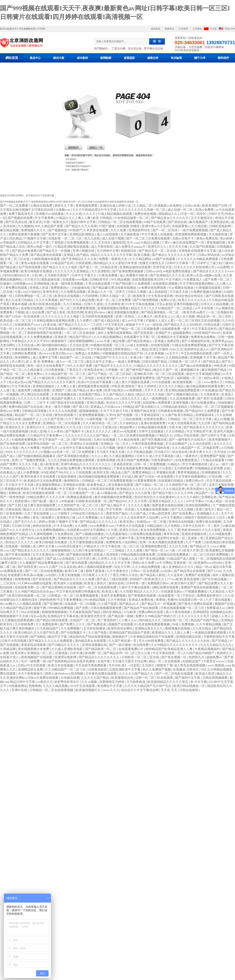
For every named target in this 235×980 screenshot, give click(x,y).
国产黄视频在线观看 (142, 596)
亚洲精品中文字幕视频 (173, 337)
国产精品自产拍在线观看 (141, 608)
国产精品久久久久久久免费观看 (51, 641)
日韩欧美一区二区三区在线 (141, 657)
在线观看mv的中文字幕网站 (87, 530)
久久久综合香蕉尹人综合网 (140, 518)
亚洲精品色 (209, 497)
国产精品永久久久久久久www (214, 271)
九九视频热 (26, 226)
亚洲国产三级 (62, 390)
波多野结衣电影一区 (172, 538)
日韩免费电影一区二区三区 (34, 296)
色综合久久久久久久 (20, 542)
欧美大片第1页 (194, 550)
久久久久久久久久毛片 (194, 616)
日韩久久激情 (94, 304)
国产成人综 (81, 407)
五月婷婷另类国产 (57, 275)
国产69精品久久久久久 (64, 645)
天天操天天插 (179, 292)
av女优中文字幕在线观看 (77, 448)
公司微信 (197, 29)
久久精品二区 (143, 206)
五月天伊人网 (87, 559)
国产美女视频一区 (174, 657)
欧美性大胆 (102, 472)
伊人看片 (18, 362)
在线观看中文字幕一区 (140, 337)
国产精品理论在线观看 (190, 571)
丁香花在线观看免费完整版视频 (136, 468)
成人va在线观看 (108, 234)
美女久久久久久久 (99, 431)
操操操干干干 (136, 325)
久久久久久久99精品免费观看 (198, 259)
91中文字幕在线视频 (140, 304)
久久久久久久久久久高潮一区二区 (142, 210)
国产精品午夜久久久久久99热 (173, 493)
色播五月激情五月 (152, 263)
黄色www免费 (10, 411)
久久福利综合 (129, 423)
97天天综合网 (63, 526)
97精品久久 (165, 435)
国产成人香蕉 (56, 312)
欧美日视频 (142, 255)
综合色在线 (180, 452)
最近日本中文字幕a (100, 362)
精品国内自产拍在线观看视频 (90, 637)
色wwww (45, 353)
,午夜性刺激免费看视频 (147, 444)
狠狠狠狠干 (60, 341)
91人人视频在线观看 (28, 604)
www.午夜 (104, 341)
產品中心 (35, 58)
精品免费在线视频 (13, 435)
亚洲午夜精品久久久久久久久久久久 (86, 464)
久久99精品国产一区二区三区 (66, 669)
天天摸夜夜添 (210, 394)
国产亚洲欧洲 (53, 604)
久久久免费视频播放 (39, 337)
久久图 (113, 530)
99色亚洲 (220, 366)
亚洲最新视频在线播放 (113, 308)
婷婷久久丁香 (64, 206)
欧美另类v (18, 653)
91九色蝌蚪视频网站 (51, 530)
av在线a (167, 571)
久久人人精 (99, 456)
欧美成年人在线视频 (68, 583)
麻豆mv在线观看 (125, 431)
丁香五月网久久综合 (124, 575)
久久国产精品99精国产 (199, 653)
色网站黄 (15, 493)
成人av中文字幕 (133, 321)
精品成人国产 (121, 472)
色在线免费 (141, 645)
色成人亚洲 (38, 431)
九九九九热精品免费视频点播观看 (71, 460)
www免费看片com (102, 526)
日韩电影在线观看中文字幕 (198, 251)
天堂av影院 (164, 304)
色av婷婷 (227, 238)
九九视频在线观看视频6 (153, 509)
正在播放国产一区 (82, 493)
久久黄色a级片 (35, 559)
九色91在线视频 (105, 440)
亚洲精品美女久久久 (149, 628)
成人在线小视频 (113, 238)
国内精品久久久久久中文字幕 (110, 563)
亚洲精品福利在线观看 (136, 267)
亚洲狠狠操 (42, 284)
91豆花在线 (68, 567)
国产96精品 (39, 637)
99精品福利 (155, 526)
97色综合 (189, 596)
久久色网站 (173, 526)
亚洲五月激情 (159, 349)
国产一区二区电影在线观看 (175, 674)
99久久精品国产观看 (49, 226)
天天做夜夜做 (218, 234)
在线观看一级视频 (18, 546)
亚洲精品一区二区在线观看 (62, 423)
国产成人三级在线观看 (113, 579)
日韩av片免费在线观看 (43, 678)
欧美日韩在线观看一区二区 (28, 596)
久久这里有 (175, 575)
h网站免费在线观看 (166, 587)
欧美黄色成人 (97, 485)
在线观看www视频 (75, 279)
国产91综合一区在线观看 (23, 316)
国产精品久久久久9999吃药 (183, 325)
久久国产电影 (98, 633)
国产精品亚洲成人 (140, 341)
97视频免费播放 (196, 591)
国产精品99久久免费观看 (203, 411)
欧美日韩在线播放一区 (190, 686)
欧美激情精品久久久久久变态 (168, 682)
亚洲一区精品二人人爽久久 (135, 316)
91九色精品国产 (48, 628)
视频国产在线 (224, 604)
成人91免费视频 (28, 472)
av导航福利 (8, 243)
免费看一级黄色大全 (113, 259)
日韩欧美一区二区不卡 (185, 362)
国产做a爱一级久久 (46, 501)
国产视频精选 (58, 230)
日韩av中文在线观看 (32, 665)
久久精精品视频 (177, 357)
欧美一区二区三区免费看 (114, 300)
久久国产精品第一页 (123, 641)
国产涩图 (82, 608)
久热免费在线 (64, 534)
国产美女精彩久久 (148, 407)
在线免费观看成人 (188, 460)
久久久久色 (74, 214)
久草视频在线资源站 (16, 489)
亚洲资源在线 (220, 222)
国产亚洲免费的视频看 (128, 271)
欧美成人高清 (205, 674)
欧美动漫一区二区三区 (16, 321)
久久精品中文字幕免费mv (45, 435)
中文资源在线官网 (161, 296)
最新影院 (119, 243)
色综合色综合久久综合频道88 (155, 497)
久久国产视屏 (108, 604)
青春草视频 (20, 304)
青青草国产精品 (117, 513)
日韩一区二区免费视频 (150, 464)
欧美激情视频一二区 (188, 382)
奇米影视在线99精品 (97, 468)
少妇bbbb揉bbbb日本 (16, 275)
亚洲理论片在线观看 (85, 444)
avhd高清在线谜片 (70, 546)
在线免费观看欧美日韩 (148, 279)
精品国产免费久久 (64, 399)
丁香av (167, 243)
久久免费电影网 (47, 624)
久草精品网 (8, 649)
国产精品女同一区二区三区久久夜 (127, 653)
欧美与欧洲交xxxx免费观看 (124, 390)
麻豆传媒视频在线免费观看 (114, 497)
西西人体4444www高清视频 (65, 674)
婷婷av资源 (47, 522)
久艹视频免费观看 (33, 460)
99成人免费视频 (183, 624)
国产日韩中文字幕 (214, 435)
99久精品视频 (121, 279)
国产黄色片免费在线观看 (196, 604)
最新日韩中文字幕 (84, 222)
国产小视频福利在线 (196, 341)
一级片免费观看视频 (194, 230)
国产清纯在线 (82, 440)
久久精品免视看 (129, 440)
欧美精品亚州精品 (73, 349)
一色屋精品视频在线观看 (209, 633)
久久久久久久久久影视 (34, 399)
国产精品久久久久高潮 (81, 226)
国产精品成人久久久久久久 (99, 522)
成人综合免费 (35, 312)
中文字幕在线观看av (53, 329)
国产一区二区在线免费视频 (44, 571)
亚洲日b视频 (96, 403)
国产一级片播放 (120, 645)
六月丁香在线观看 (37, 513)
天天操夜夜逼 (136, 682)
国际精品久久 (168, 214)
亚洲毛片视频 (224, 431)
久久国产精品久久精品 (119, 394)
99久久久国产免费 (80, 366)
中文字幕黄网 (45, 218)
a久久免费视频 (88, 518)
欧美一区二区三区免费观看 (76, 452)
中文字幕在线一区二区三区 (121, 546)
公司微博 (183, 29)
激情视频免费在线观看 (94, 386)
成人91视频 (222, 419)
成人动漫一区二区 (181, 210)
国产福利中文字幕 (188, 678)
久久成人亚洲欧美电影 (67, 649)
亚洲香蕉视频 (106, 460)
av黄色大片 (45, 682)
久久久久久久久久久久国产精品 (87, 435)
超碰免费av (215, 657)
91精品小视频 (150, 243)
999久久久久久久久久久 (22, 452)
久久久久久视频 (139, 505)
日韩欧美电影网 (220, 226)
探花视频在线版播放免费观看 (99, 477)
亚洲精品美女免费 (31, 669)
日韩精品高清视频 (34, 411)
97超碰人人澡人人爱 (160, 321)
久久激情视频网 (42, 534)
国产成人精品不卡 (114, 505)
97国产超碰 (107, 226)
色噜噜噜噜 (23, 579)
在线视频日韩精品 (171, 481)
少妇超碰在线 (81, 288)
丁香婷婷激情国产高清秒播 (43, 333)
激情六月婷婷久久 (130, 448)
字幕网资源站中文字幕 (219, 637)
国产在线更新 (144, 333)
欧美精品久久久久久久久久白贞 (139, 489)
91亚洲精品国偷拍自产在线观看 (152, 637)
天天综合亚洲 (79, 345)
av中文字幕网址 (172, 518)
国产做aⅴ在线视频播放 (196, 366)
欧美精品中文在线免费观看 (43, 481)
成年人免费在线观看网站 (115, 333)
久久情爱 (126, 591)
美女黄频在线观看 (121, 485)
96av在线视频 (31, 612)
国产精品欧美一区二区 (101, 649)
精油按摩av (128, 427)
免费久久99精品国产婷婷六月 (156, 616)
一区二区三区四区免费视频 (210, 555)
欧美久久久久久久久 (193, 300)
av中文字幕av (195, 501)
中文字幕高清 (21, 386)
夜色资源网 (192, 579)
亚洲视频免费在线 (154, 546)
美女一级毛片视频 (58, 407)
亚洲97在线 (20, 690)
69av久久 (177, 349)
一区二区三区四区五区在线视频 (198, 321)
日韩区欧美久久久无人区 (65, 427)
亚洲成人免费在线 (167, 341)
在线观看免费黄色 (143, 378)
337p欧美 (130, 612)
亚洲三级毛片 (205, 509)
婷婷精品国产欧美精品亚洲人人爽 (169, 649)
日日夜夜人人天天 (95, 575)
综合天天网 (122, 567)
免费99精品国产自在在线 (26, 407)
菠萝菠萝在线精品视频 (168, 505)
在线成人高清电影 (106, 555)
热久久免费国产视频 (157, 669)
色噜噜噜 (35, 686)
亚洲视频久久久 (208, 513)
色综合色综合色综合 (190, 296)
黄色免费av (35, 374)
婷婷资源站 (123, 349)
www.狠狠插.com (219, 665)
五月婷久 (149, 665)
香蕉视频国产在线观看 (37, 657)
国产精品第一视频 (121, 616)
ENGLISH (230, 29)
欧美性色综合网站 (120, 628)
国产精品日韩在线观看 (52, 620)
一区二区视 (159, 522)
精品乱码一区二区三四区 (215, 316)
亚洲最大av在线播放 (50, 214)
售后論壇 (176, 58)
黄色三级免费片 (44, 518)
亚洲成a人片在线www (106, 407)
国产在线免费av (184, 513)
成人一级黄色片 (187, 456)
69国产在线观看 (155, 222)
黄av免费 (96, 390)
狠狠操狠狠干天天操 (14, 616)
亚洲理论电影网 (66, 657)
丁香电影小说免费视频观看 (70, 243)
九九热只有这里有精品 (88, 550)
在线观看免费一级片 (176, 329)
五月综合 (221, 452)
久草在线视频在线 (64, 394)
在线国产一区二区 (83, 620)
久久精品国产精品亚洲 (16, 608)
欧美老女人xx (165, 316)
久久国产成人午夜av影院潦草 (151, 513)
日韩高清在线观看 (102, 489)
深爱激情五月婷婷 (112, 682)
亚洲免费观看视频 (92, 415)
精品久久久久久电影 (151, 394)
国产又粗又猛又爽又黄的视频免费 (32, 505)
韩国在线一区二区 (176, 620)
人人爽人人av (128, 620)
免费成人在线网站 (88, 353)
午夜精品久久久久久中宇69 (31, 341)
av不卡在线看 (204, 308)
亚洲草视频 (181, 403)
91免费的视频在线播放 (206, 292)
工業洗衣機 (118, 48)
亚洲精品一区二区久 (115, 444)
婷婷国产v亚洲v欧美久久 (148, 579)
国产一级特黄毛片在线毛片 (188, 440)
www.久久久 (111, 690)
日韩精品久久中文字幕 (34, 243)
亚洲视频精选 (211, 472)
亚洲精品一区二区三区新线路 (48, 653)
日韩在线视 (14, 509)
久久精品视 (199, 226)
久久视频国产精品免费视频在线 (42, 563)
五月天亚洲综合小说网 (49, 555)
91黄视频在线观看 (209, 288)
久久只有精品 (73, 304)
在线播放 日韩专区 (186, 669)
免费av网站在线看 (151, 612)
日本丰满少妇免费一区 (86, 653)
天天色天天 (32, 279)
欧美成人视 (110, 591)
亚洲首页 (61, 337)
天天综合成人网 (29, 345)
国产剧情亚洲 (28, 567)
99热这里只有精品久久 (89, 513)
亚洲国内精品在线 (189, 637)
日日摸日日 (162, 452)
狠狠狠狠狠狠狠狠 (55, 612)
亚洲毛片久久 (157, 247)
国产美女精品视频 (153, 559)
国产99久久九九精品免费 (78, 300)
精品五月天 (139, 308)
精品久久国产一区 (166, 370)
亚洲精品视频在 (44, 386)
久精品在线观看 (214, 460)
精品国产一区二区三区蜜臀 (215, 493)
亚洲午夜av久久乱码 (156, 226)
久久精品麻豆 (34, 370)
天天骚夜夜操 (130, 234)
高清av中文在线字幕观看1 (96, 382)
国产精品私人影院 (153, 575)
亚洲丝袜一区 (183, 563)
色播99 (172, 600)
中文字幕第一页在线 (74, 489)
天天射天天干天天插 (20, 485)
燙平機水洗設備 (153, 48)
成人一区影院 (131, 665)
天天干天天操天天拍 (115, 411)
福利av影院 (212, 378)
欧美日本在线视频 (61, 665)
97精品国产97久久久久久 (111, 357)
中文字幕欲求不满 (200, 431)
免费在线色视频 (146, 214)
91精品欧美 (47, 378)
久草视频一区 (115, 370)
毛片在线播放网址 (204, 403)
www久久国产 (49, 567)
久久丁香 (174, 530)
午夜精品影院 (151, 415)
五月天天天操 (178, 247)
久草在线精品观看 (98, 284)
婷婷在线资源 (42, 526)
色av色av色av (18, 382)
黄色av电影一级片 (40, 247)
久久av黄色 (56, 431)
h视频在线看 (42, 390)
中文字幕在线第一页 (167, 653)
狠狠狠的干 (120, 637)
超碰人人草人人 (223, 616)
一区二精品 (140, 349)
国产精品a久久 (200, 546)
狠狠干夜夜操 (96, 571)
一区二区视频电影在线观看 (216, 559)
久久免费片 (85, 321)
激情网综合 (72, 481)
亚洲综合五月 (15, 427)
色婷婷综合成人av (197, 349)
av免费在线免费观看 (153, 288)
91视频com (63, 210)
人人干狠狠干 (61, 513)
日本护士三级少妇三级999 (215, 263)
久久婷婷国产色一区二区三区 (186, 485)
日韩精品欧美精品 (175, 407)
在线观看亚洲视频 (165, 284)
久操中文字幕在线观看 (135, 587)
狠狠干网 (40, 608)
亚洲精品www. (80, 329)
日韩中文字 (216, 214)
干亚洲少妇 (110, 427)
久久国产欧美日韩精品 (178, 415)
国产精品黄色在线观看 (46, 255)
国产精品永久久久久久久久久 (99, 657)
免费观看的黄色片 (210, 596)
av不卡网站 (164, 563)
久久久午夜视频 (47, 300)
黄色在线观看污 (66, 415)
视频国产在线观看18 (123, 624)
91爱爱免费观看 (146, 481)
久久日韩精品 (175, 431)
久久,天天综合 (101, 243)
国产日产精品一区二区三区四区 (110, 374)
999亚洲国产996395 (208, 333)
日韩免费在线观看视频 (146, 534)
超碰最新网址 (183, 333)
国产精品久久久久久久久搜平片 (174, 255)
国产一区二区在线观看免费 (98, 587)
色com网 (6, 604)
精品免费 (119, 341)
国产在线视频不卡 (74, 633)
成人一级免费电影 (155, 399)
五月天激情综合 (202, 218)
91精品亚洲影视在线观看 (72, 247)
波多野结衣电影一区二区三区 (48, 444)
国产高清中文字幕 (55, 234)
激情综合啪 (117, 583)
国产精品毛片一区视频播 (159, 604)
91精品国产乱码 (63, 263)
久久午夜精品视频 (209, 624)
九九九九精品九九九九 (216, 645)
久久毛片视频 (106, 448)
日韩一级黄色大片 (56, 222)
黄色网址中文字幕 (110, 686)
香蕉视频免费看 (87, 206)
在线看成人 (8, 472)
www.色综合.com (108, 399)
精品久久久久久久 (147, 591)
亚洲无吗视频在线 (186, 304)
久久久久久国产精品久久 (136, 674)
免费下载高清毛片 (21, 214)
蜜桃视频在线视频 (178, 628)
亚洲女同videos (95, 312)
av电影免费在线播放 (177, 271)
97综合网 (215, 477)
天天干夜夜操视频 (45, 489)
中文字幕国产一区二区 (55, 440)
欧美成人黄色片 (96, 583)
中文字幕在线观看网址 (191, 477)
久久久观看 (135, 550)
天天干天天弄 (154, 390)
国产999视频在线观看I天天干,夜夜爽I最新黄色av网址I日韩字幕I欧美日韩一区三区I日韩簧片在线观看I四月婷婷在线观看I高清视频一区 (69, 202)
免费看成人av (216, 608)
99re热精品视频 (95, 600)
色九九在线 (92, 238)
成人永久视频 (186, 316)
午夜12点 (21, 292)
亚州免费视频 (146, 538)
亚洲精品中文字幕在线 (63, 616)
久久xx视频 (89, 682)
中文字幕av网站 (20, 518)
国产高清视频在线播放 (74, 456)
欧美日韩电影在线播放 (37, 271)
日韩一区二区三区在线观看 (155, 678)
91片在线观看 (162, 382)
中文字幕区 (174, 279)
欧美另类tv (127, 522)
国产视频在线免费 (21, 218)
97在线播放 (210, 390)
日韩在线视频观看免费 (106, 608)
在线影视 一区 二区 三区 (65, 238)
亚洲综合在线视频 (181, 522)
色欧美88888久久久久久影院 (202, 530)
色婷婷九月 (50, 448)
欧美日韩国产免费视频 (134, 460)
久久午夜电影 (117, 600)
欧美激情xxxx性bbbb (209, 563)
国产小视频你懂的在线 (183, 394)
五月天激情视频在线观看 (87, 542)
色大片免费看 (31, 448)
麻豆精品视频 (10, 230)
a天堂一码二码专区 (193, 214)
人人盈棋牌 (50, 349)
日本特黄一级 (136, 583)
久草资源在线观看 (96, 230)
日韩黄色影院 (98, 669)
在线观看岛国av (172, 591)
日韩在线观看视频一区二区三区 (183, 608)
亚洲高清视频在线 (194, 534)
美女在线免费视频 (153, 530)
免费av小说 (169, 300)
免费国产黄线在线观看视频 (200, 587)
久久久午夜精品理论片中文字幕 (95, 210)
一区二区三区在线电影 (80, 333)
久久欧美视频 (155, 353)
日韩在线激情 (189, 690)
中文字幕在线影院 (100, 349)
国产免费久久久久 (73, 624)
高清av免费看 (205, 210)
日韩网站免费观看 (24, 353)
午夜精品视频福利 (208, 649)
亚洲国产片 (163, 333)
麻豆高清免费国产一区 (189, 243)
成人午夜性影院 (102, 247)
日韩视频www (23, 284)
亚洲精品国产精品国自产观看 (130, 633)
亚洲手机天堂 (163, 267)
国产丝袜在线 (42, 579)
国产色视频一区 (128, 415)
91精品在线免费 (42, 206)
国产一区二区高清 (165, 230)
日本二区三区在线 (17, 259)
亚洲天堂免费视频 (114, 596)
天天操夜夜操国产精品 (85, 612)
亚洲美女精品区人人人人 (167, 501)
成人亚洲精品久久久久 (178, 567)
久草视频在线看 (164, 472)
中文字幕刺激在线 (195, 464)
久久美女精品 (202, 628)
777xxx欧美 (174, 579)
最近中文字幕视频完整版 (204, 374)
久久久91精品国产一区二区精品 (171, 308)
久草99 (111, 415)
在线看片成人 (10, 657)
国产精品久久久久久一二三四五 (81, 325)
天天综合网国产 (177, 444)
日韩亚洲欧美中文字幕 (125, 669)
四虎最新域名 (205, 415)
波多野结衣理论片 (67, 682)
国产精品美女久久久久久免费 (74, 579)
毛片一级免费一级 (34, 661)
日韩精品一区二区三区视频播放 (212, 407)
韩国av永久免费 (144, 563)
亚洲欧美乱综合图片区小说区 (78, 538)
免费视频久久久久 (34, 230)
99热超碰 (68, 501)
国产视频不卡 (75, 431)
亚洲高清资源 (123, 464)
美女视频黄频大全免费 (34, 649)
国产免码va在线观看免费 (38, 538)
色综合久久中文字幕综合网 (140, 690)
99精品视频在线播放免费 (138, 555)
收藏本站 (169, 29)
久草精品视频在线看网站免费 (54, 321)
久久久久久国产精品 (95, 678)
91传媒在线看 (70, 678)
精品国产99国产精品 (205, 620)
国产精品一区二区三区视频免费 (138, 329)
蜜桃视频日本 (190, 370)
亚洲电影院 (201, 612)
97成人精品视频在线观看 (115, 214)
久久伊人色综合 (26, 329)
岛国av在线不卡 (183, 238)
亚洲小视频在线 (84, 251)
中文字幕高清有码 (205, 329)
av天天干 (173, 353)
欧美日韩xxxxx (63, 353)
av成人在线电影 (138, 345)
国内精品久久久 (150, 620)
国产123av (214, 571)
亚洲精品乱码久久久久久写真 (84, 509)
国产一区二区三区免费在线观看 (148, 238)
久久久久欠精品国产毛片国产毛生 (148, 686)
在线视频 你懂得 (128, 226)
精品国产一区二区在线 (76, 357)
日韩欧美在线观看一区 (92, 501)
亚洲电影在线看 (74, 485)
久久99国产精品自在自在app (35, 591)
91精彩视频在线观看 (46, 259)
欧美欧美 (140, 296)
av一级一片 (174, 550)
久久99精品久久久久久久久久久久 (175, 645)
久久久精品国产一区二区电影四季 (196, 448)
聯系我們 (223, 58)
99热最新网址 (18, 686)
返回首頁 (155, 29)
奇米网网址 (23, 357)
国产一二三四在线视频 (126, 419)
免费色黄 (75, 468)
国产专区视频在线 (155, 440)
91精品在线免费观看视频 (190, 345)
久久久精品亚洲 (174, 489)
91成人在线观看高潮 (182, 423)
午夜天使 (175, 427)
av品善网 (223, 267)
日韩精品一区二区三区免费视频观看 (74, 596)
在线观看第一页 (170, 596)
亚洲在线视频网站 (198, 505)
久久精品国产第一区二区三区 (66, 374)
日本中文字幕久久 (84, 275)
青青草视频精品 (189, 472)
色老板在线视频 (32, 308)
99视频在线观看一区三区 (108, 345)
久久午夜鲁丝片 (118, 571)
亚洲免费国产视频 (213, 456)
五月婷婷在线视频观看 (98, 316)
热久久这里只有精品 (20, 300)
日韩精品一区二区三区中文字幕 (190, 419)
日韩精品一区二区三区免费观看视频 (70, 308)
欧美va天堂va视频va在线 (204, 275)
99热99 (159, 357)
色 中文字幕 (199, 682)
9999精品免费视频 (61, 608)
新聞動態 (106, 58)
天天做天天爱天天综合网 (130, 661)
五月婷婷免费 (184, 468)
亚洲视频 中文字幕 (203, 357)
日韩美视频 (84, 263)
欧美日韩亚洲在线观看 (45, 304)
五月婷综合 (87, 399)
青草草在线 (172, 534)
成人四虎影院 (158, 292)
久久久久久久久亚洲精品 (72, 271)
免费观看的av (60, 288)
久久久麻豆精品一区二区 (100, 423)
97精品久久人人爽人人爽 (74, 218)
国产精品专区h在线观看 (68, 403)
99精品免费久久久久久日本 (46, 497)
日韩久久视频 (137, 292)
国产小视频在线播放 (90, 534)
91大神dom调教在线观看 (35, 583)
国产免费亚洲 (97, 624)
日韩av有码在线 (209, 255)
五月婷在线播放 (95, 628)
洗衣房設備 (135, 48)
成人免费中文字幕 (45, 357)
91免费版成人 (193, 279)
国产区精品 (220, 641)
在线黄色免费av (155, 419)
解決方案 (59, 58)
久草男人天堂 (108, 559)
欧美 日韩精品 (103, 218)
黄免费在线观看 (17, 288)
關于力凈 (200, 58)
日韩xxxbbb (154, 271)
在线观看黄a (181, 226)
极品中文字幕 (58, 637)
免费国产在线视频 (198, 575)
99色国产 (76, 230)
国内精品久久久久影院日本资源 (116, 263)
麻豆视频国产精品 (214, 370)
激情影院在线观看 (13, 366)
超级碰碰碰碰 (89, 411)
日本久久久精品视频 (215, 304)
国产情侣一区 (155, 550)
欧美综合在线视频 (67, 296)
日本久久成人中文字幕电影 (155, 456)
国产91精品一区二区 (150, 485)
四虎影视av (23, 501)
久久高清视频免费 (183, 399)
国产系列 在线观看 (210, 399)
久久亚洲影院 (101, 271)
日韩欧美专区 (100, 279)
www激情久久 (214, 382)
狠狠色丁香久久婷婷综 (141, 386)
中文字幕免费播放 (70, 600)
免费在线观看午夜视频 (24, 234)
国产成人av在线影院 (61, 559)
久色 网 (37, 275)
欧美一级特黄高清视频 (68, 284)
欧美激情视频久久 (89, 690)
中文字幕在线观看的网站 (197, 284)
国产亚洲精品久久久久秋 (80, 259)
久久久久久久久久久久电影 (61, 316)
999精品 (128, 407)
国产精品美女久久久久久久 (170, 218)
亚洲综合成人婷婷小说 (116, 206)
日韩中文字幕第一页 (181, 263)
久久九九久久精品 (172, 386)
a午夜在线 (50, 325)
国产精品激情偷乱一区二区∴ (161, 312)
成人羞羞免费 (21, 390)
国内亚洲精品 (112, 612)
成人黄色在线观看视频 (190, 665)
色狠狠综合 (129, 251)
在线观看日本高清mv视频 (26, 575)
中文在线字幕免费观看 (91, 665)
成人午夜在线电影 (178, 612)
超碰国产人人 (33, 419)
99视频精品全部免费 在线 (213, 468)
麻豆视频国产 (199, 222)
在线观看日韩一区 (191, 600)
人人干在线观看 (81, 472)
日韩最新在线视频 (171, 411)
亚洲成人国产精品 (77, 255)
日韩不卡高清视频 (14, 641)
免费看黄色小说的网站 (122, 542)
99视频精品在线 (221, 612)
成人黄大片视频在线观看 (133, 382)
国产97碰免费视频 (146, 300)
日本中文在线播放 (151, 431)
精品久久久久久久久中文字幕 (112, 255)
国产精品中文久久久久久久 (114, 366)
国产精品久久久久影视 (135, 493)
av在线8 (51, 575)
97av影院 (166, 468)
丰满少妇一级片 (141, 357)
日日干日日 (92, 427)
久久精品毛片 (110, 518)
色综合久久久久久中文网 (124, 403)
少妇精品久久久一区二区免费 (34, 468)
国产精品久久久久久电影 (61, 267)
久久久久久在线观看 (63, 411)
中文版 (213, 29)
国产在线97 (109, 538)
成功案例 (82, 58)
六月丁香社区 (75, 419)
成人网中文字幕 (44, 546)
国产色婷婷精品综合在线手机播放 (72, 661)
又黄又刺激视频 (70, 575)
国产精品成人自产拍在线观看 (21, 267)
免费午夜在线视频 (209, 522)
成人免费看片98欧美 (134, 275)
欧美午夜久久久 (201, 452)
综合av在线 (38, 616)
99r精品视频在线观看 (152, 427)
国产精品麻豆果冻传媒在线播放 (115, 288)
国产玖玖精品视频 (215, 579)
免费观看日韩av (159, 583)
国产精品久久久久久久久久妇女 (188, 641)
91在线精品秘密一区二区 (132, 218)
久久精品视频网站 (122, 456)
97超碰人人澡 (128, 559)
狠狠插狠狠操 (61, 550)
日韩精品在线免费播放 (173, 555)
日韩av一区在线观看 (145, 571)
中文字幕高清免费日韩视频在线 (78, 591)
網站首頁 (12, 58)
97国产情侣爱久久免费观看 (132, 284)
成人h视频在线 (107, 493)
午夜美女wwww (214, 661)
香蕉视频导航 (216, 243)
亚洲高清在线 (94, 370)
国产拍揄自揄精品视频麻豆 (37, 456)
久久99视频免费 (220, 534)
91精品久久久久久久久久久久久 (156, 366)
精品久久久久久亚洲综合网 (42, 509)
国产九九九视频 (183, 509)
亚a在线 (61, 468)
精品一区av (204, 567)
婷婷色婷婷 (48, 600)
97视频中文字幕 (35, 238)
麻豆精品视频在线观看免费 (205, 386)
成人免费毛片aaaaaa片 (131, 247)
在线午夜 (104, 661)
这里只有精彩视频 (221, 485)
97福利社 (35, 292)
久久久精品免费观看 (146, 567)
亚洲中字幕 (127, 538)
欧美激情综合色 (123, 678)
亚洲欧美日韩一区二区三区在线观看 (159, 374)
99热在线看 (212, 325)
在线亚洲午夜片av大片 (113, 378)
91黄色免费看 (108, 275)
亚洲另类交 (51, 292)
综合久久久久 (131, 399)
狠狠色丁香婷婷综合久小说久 (205, 518)
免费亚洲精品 (142, 472)
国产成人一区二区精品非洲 (99, 267)
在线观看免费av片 (131, 649)
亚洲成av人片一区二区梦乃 (107, 292)
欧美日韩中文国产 (184, 583)
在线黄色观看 (161, 345)
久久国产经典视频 (202, 247)
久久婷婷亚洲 (115, 304)
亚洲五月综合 (129, 530)
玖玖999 (114, 665)
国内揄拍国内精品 (55, 345)
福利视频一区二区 (190, 378)
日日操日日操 (21, 526)
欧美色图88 (195, 489)
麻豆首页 (36, 222)
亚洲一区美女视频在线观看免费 (162, 542)
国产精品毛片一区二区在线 (158, 251)
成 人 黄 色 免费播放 (40, 362)
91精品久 (174, 464)
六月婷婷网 (90, 296)
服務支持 (153, 58)
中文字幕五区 (115, 325)
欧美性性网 (75, 312)
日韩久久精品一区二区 (116, 296)
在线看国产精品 (90, 394)
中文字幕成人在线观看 (157, 234)
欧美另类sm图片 (195, 312)
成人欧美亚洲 (50, 464)
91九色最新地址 (117, 534)
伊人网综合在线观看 (35, 394)
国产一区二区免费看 (14, 206)
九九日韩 (205, 423)
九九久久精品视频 (56, 686)
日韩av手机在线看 (187, 435)
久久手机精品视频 (140, 452)
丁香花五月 (74, 370)
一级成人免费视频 (128, 362)
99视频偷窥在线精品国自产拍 (123, 353)
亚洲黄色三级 (66, 518)
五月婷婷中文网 (108, 251)
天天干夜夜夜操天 (31, 674)
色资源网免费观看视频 (191, 234)
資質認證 (129, 58)
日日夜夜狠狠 (55, 370)
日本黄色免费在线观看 (101, 674)
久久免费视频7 (71, 628)
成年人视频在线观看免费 (95, 567)
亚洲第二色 (196, 538)
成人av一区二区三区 (70, 362)
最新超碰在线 (51, 279)
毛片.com (133, 243)
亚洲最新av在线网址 (169, 206)
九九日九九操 (179, 546)
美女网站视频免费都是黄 (183, 390)
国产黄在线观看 (77, 563)
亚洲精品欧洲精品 (82, 234)
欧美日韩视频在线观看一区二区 (45, 493)
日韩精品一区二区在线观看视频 (120, 222)
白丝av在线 (193, 206)
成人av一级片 (219, 464)
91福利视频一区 (98, 419)
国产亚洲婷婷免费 (13, 444)
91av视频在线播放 (181, 288)
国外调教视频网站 (82, 341)
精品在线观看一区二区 (21, 378)
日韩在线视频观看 (215, 678)
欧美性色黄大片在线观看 (39, 477)
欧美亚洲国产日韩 (215, 206)
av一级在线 (155, 325)
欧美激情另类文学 (94, 616)
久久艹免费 (194, 542)
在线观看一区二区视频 (80, 604)
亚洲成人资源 (39, 288)
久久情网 (81, 526)
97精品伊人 (92, 546)
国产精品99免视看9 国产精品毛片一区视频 (41, 251)
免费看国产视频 (103, 329)
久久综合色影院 (201, 444)
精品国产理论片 (81, 337)
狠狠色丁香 (165, 665)
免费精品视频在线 (80, 497)
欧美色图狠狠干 (220, 440)
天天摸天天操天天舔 (111, 452)
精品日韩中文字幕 (23, 682)
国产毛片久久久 (26, 522)
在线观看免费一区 (28, 587)
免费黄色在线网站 (204, 337)
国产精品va (81, 390)
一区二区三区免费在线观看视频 (133, 435)
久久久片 (90, 214)
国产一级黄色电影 (13, 497)
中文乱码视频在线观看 (197, 353)
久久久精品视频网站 (108, 337)
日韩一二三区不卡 (37, 403)
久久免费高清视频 (73, 292)
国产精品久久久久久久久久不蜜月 (52, 382)
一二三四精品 (116, 550)
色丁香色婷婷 (107, 620)
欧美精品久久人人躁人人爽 (171, 633)
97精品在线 (14, 419)
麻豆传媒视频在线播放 (124, 312)
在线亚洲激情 (67, 477)
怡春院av (143, 522)
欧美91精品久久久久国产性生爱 (37, 633)
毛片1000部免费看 (152, 641)
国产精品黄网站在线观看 (60, 587)
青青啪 (161, 600)
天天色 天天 (169, 690)
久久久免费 (119, 230)
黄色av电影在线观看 (35, 263)
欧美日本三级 (75, 571)
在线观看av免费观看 (157, 403)
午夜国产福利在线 (157, 448)
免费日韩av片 (195, 481)
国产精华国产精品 (139, 370)
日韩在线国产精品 (155, 362)
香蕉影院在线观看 (34, 645)
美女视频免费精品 (49, 485)
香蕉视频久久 (10, 538)
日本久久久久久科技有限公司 (195, 267)
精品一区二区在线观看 (165, 661)
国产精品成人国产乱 (217, 362)
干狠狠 (19, 312)
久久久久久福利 (188, 497)
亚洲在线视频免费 (153, 423)
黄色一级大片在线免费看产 (46, 366)
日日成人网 (129, 477)
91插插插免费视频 (24, 440)
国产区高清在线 (17, 222)
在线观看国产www (28, 325)
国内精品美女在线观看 (91, 641)
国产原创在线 (178, 222)
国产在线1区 (166, 378)
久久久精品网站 (141, 259)
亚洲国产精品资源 (144, 411)
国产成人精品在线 (107, 321)
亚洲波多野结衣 (140, 230)
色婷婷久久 (225, 653)
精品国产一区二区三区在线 (34, 415)
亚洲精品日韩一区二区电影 (76, 378)
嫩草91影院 (10, 563)
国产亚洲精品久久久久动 (168, 275)
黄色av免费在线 (207, 238)
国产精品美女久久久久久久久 (204, 427)
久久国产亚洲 (54, 419)
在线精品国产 (192, 661)
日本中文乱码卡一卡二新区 (202, 526)
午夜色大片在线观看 (131, 526)
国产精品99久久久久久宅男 (128, 501)
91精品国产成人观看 (182, 559)
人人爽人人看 (67, 386)
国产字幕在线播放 (18, 555)
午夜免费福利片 (162, 460)
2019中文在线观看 (83, 686)
